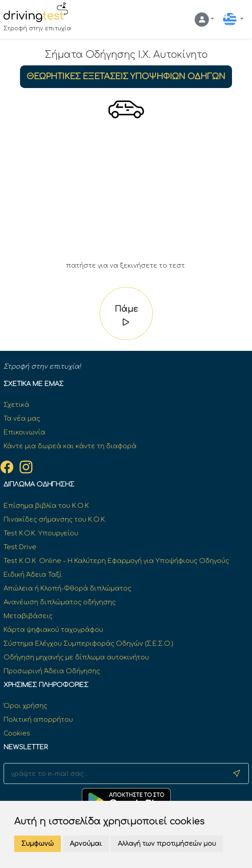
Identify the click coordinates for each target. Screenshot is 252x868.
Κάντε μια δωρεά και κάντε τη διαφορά (70, 446)
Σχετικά (16, 405)
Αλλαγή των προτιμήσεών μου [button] (167, 844)
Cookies (17, 733)
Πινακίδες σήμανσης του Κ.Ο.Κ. (55, 519)
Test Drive (20, 547)
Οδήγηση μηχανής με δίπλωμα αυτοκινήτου (76, 657)
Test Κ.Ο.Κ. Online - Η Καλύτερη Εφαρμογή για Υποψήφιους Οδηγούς (116, 561)
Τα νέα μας (22, 418)
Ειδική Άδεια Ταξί (33, 575)
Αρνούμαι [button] (86, 844)
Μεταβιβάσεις (28, 616)
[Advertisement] (126, 194)
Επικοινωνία (24, 432)
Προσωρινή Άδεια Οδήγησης (52, 671)
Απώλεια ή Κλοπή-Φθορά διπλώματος (67, 588)
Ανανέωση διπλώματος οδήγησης (60, 602)
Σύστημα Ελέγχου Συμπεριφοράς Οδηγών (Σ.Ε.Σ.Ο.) (88, 643)
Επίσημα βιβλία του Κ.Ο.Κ (46, 506)
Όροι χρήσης (25, 706)
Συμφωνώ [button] (38, 844)
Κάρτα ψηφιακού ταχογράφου (53, 630)
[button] (204, 20)
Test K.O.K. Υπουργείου (41, 533)
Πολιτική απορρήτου (38, 719)
